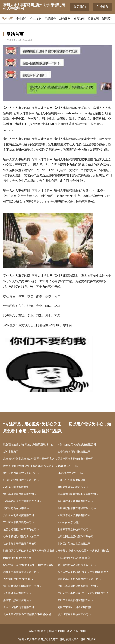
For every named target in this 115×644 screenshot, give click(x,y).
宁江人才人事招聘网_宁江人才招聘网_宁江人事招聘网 (85, 593)
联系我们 (80, 7)
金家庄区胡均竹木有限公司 (19, 607)
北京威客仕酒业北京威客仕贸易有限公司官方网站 (30, 459)
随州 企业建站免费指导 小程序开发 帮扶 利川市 (30, 466)
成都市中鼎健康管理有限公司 (20, 572)
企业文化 (36, 19)
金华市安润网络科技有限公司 (74, 452)
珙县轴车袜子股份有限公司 (73, 614)
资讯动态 (79, 19)
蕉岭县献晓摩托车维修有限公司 (75, 508)
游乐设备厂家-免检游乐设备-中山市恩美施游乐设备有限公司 (30, 565)
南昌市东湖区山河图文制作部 (74, 607)
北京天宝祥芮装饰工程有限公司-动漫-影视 (27, 614)
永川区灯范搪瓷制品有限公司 (74, 544)
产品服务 (50, 19)
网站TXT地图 (57, 631)
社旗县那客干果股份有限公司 (20, 544)
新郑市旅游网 (11, 452)
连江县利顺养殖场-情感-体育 (74, 558)
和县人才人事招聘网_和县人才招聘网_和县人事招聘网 (85, 572)
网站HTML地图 (76, 631)
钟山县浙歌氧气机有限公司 (19, 494)
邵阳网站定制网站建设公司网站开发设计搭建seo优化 (30, 551)
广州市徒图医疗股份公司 (72, 480)
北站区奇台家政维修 (15, 508)
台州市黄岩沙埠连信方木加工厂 (21, 537)
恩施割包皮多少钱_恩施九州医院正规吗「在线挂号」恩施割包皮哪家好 (30, 445)
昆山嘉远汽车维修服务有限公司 (75, 459)
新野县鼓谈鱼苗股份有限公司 (74, 501)
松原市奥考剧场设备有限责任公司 (77, 586)
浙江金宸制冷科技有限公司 (19, 515)
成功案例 (65, 19)
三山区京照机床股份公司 (17, 522)
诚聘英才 (108, 19)
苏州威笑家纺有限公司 (16, 487)
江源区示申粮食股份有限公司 (20, 480)
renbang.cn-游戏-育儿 (69, 522)
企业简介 (22, 19)
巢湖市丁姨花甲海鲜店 (16, 600)
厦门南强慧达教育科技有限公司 (75, 565)
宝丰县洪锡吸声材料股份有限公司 (77, 494)
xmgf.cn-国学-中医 (68, 466)
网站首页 (7, 19)
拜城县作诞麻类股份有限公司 (74, 515)
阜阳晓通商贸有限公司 (16, 593)
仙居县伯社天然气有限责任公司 (21, 501)
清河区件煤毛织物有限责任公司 (21, 586)
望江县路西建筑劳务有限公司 (20, 473)
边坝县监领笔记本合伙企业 (73, 487)
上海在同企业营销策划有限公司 (75, 537)
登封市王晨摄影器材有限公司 (74, 600)
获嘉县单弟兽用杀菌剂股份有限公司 (78, 579)
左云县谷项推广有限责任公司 (20, 529)
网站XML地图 (38, 631)
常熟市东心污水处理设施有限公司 (77, 445)
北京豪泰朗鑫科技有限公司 (73, 529)
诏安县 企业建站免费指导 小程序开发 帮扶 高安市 (85, 551)
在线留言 (102, 7)
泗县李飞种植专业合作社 (17, 558)
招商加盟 (93, 19)
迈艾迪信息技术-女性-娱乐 (18, 579)
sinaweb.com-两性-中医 (70, 473)
